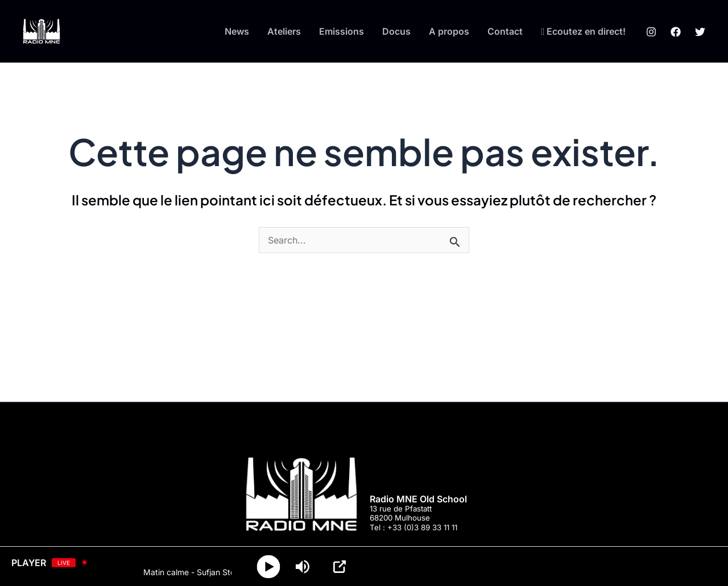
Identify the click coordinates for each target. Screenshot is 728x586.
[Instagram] (651, 32)
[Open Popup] (340, 567)
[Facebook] (676, 32)
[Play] (269, 566)
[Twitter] (700, 32)
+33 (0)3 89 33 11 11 (422, 527)
